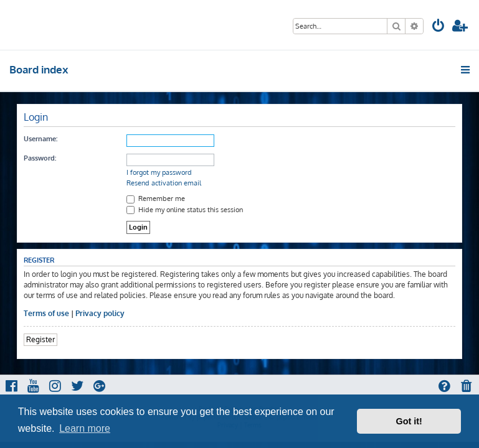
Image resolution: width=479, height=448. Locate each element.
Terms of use (46, 313)
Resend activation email (164, 183)
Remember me (156, 198)
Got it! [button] (409, 421)
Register (40, 339)
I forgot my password (159, 172)
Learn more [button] (85, 428)
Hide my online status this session (185, 210)
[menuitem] (439, 27)
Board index (39, 69)
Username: (40, 139)
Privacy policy (100, 313)
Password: (40, 158)
